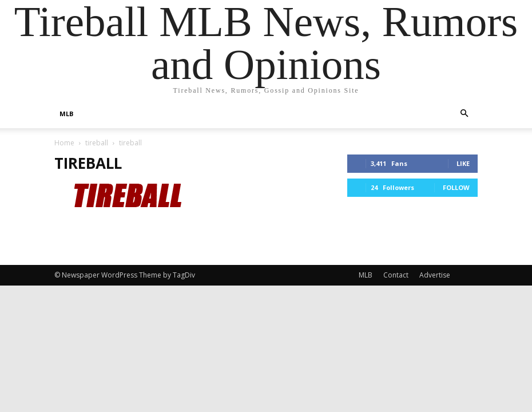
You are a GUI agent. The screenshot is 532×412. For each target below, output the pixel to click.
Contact (396, 275)
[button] (464, 114)
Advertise (435, 275)
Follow (456, 187)
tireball (97, 143)
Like (463, 163)
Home (64, 143)
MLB (66, 114)
